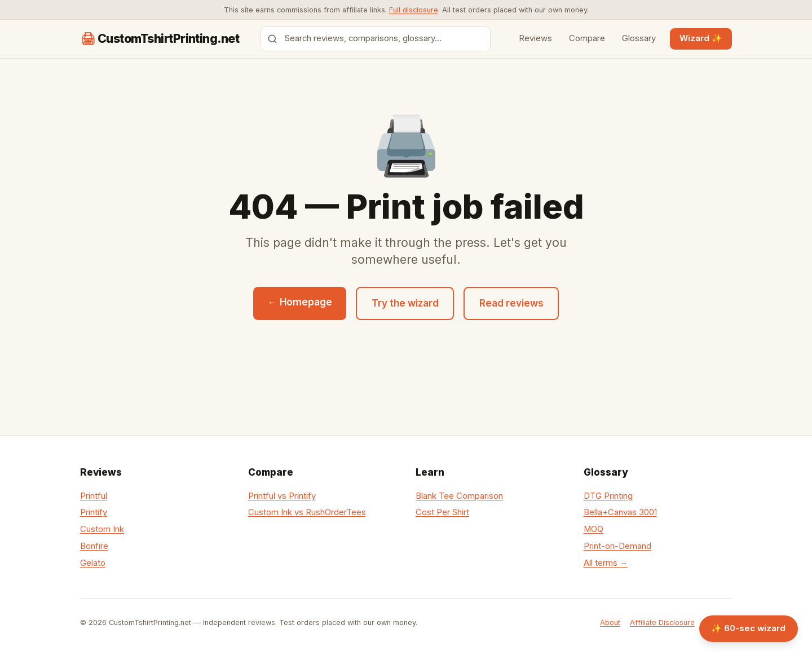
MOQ (593, 529)
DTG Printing (608, 496)
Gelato (93, 563)
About (610, 622)
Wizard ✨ (701, 38)
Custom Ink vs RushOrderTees (307, 512)
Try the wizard (405, 303)
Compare (587, 38)
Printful (94, 496)
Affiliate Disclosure (662, 622)
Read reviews (511, 303)
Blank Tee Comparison (459, 496)
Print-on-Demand (617, 546)
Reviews (535, 38)
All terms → (606, 563)
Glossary (639, 38)
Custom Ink (102, 529)
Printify (94, 512)
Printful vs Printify (282, 496)
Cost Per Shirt (442, 512)
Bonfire (94, 546)
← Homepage (300, 302)
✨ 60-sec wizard (748, 628)
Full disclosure (414, 10)
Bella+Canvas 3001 (620, 512)
